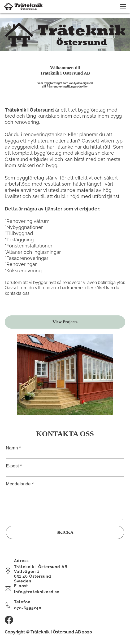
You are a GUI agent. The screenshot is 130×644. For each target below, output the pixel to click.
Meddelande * (20, 484)
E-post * (14, 466)
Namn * (13, 448)
